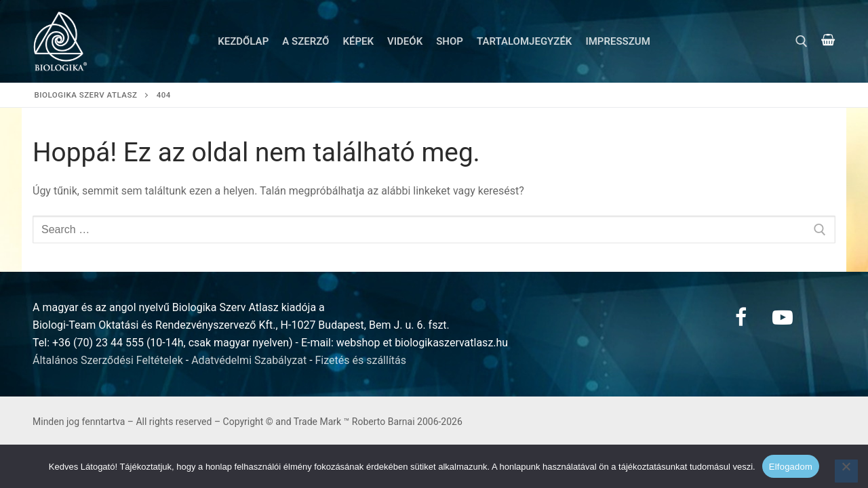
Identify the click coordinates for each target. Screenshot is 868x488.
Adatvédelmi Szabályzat (249, 360)
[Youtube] (783, 317)
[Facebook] (741, 317)
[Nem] (846, 471)
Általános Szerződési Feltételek (108, 360)
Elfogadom (791, 467)
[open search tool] (802, 41)
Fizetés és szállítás (361, 360)
